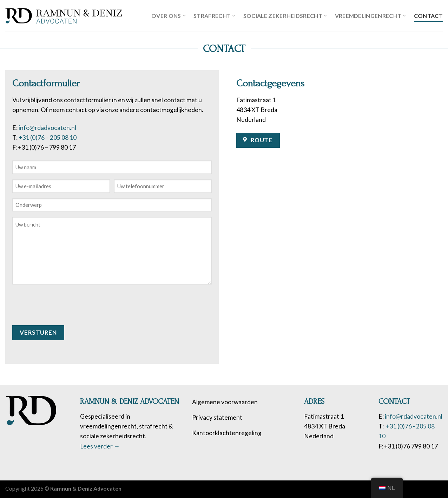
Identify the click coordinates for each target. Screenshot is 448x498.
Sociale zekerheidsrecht (285, 16)
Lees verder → (100, 446)
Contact (428, 16)
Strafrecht (215, 16)
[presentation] (66, 304)
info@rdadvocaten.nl (47, 128)
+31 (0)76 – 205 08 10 (48, 137)
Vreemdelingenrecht (371, 16)
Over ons (169, 16)
